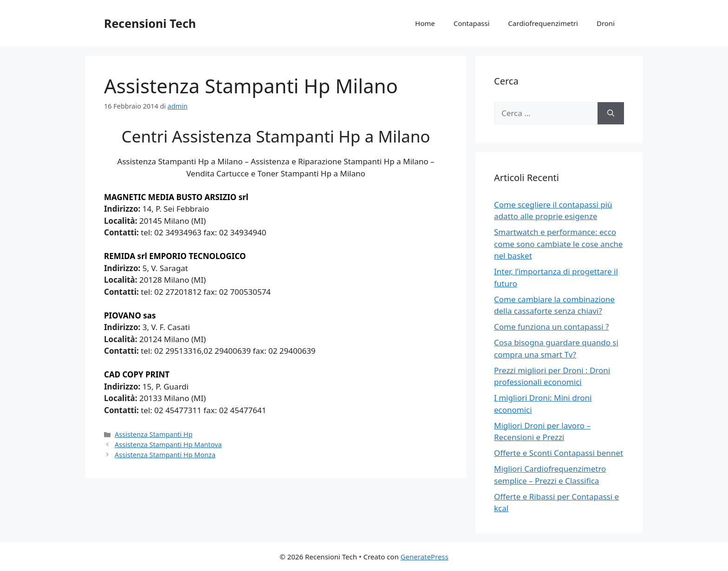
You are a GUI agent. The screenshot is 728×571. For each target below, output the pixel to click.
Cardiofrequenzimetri (543, 23)
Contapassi (472, 23)
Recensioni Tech (150, 23)
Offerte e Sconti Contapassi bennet (559, 453)
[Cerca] (611, 113)
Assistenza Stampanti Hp (154, 434)
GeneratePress (425, 557)
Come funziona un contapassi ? (551, 327)
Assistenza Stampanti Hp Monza (165, 455)
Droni (606, 23)
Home (425, 23)
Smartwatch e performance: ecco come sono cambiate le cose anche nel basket (558, 244)
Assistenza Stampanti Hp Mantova (168, 444)
